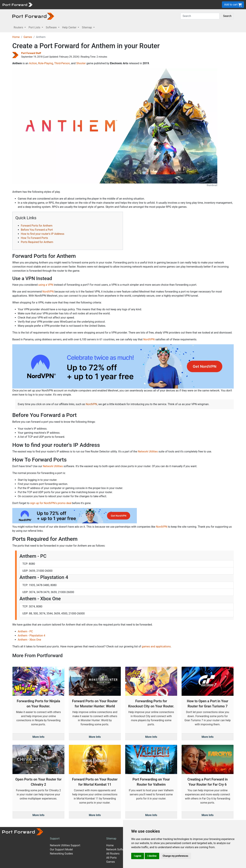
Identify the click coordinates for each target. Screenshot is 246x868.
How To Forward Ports (34, 238)
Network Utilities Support (65, 845)
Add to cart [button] (233, 5)
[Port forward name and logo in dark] (33, 16)
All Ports (111, 858)
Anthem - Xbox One (29, 640)
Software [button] (52, 27)
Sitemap (111, 839)
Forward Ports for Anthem (37, 226)
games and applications (156, 646)
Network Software (117, 849)
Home (16, 37)
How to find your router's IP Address (43, 234)
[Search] (200, 16)
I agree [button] (138, 856)
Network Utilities (148, 452)
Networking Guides (61, 854)
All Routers (113, 854)
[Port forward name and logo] (17, 4)
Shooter (81, 63)
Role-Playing (46, 63)
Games (28, 37)
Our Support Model (61, 849)
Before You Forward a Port (37, 230)
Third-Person (62, 63)
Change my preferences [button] (175, 856)
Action (33, 63)
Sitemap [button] (87, 27)
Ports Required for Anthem (37, 242)
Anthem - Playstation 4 (32, 636)
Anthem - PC (25, 631)
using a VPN (46, 285)
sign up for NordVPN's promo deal (51, 503)
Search (227, 16)
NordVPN (48, 292)
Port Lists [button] (35, 27)
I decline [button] (152, 856)
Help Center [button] (70, 27)
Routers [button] (19, 27)
